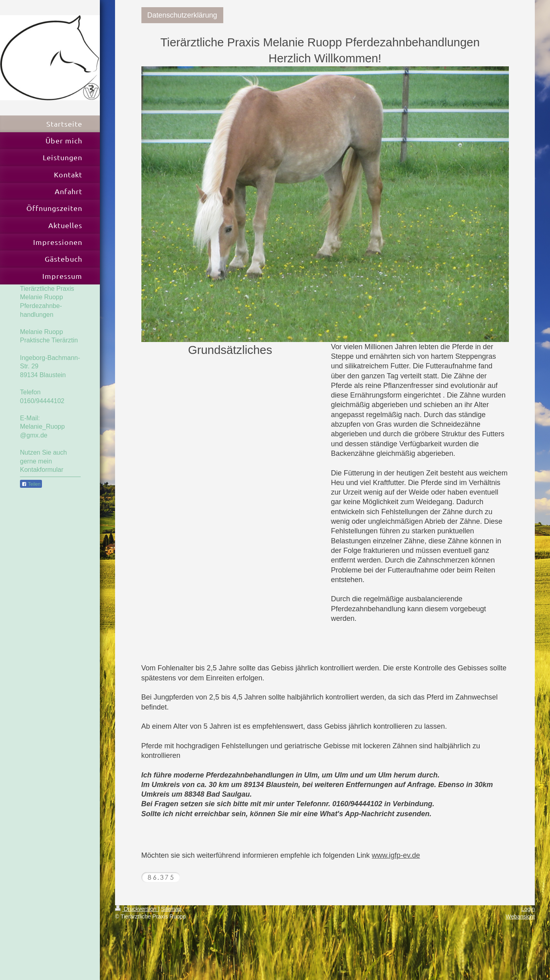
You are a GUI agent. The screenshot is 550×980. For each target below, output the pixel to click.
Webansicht (520, 916)
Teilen (31, 484)
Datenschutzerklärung (182, 15)
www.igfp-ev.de (396, 855)
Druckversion (136, 909)
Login (528, 909)
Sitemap (171, 909)
